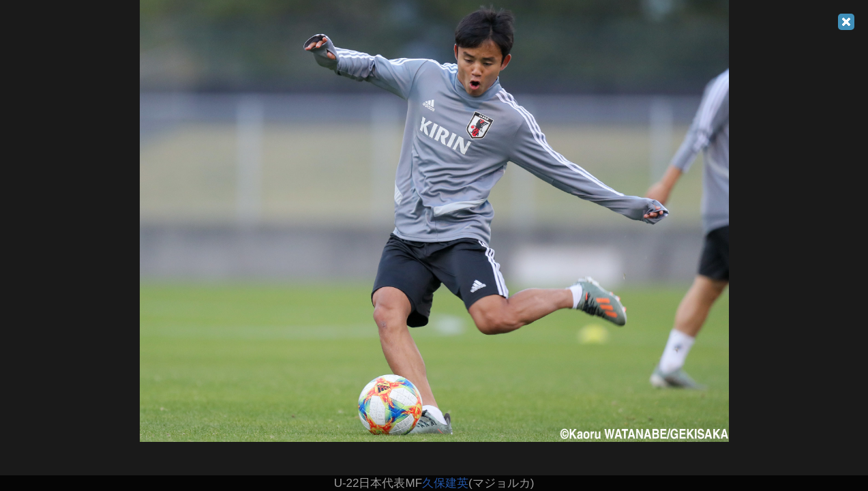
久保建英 (445, 483)
